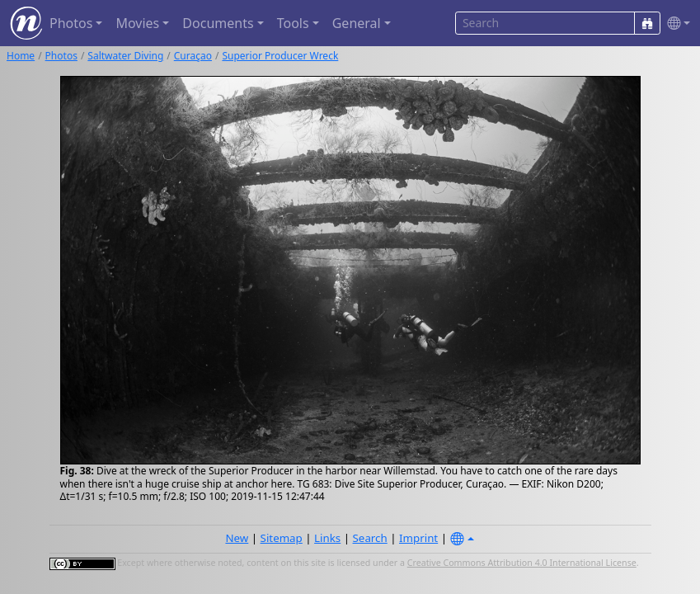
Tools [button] (293, 23)
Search (370, 538)
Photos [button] (71, 23)
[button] (675, 24)
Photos (61, 56)
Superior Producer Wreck (280, 56)
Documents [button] (218, 23)
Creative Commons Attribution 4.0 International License (522, 563)
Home (21, 56)
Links (327, 538)
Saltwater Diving (125, 56)
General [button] (357, 23)
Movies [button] (137, 23)
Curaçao (193, 56)
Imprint (418, 538)
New (237, 538)
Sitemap (282, 538)
